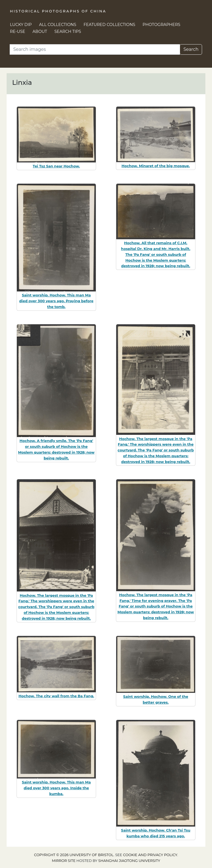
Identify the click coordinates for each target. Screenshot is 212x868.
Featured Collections (109, 25)
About (40, 31)
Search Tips (68, 31)
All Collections (58, 25)
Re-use (18, 31)
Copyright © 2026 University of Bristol (74, 855)
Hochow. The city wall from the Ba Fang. (56, 696)
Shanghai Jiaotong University (129, 861)
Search (191, 49)
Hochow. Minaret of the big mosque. (156, 166)
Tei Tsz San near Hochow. (56, 166)
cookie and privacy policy (150, 855)
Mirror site (64, 861)
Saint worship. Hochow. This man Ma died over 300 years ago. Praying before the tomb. (56, 301)
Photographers (162, 25)
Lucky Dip (21, 25)
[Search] (95, 49)
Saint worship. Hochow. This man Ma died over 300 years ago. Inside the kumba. (56, 788)
